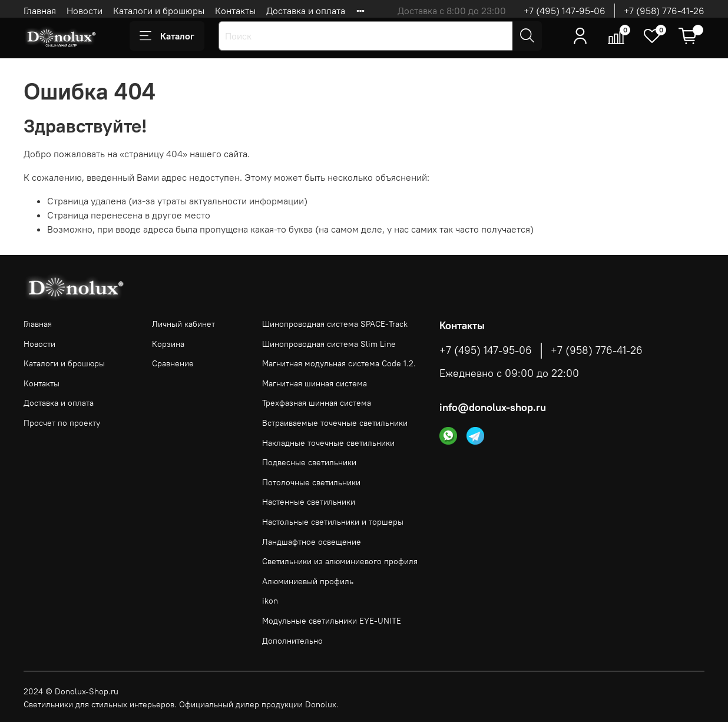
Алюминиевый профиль (308, 581)
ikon (270, 601)
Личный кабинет (183, 324)
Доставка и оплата (306, 11)
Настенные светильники (309, 502)
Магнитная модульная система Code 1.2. (339, 363)
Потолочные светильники (311, 482)
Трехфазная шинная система (317, 403)
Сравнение (173, 363)
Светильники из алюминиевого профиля (340, 561)
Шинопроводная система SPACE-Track (335, 324)
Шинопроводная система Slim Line (329, 344)
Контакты (235, 11)
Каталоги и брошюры (159, 11)
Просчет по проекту (62, 423)
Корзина (168, 344)
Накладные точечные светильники (328, 443)
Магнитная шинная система (315, 383)
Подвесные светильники (309, 462)
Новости (85, 11)
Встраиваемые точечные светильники (335, 423)
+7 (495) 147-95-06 (565, 11)
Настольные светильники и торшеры (333, 522)
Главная (40, 11)
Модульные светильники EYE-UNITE (332, 621)
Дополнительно (292, 641)
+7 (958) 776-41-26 (664, 11)
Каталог (167, 36)
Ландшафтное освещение (312, 542)
